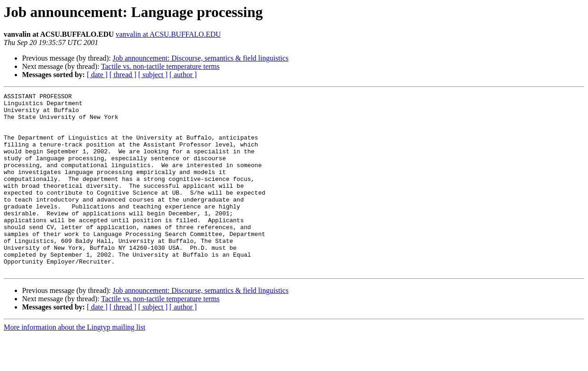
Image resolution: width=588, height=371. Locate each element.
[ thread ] (123, 75)
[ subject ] (153, 75)
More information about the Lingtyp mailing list (74, 363)
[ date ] (97, 75)
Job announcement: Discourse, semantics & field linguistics (201, 58)
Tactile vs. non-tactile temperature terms (160, 66)
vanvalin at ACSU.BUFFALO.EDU (168, 34)
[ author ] (183, 75)
